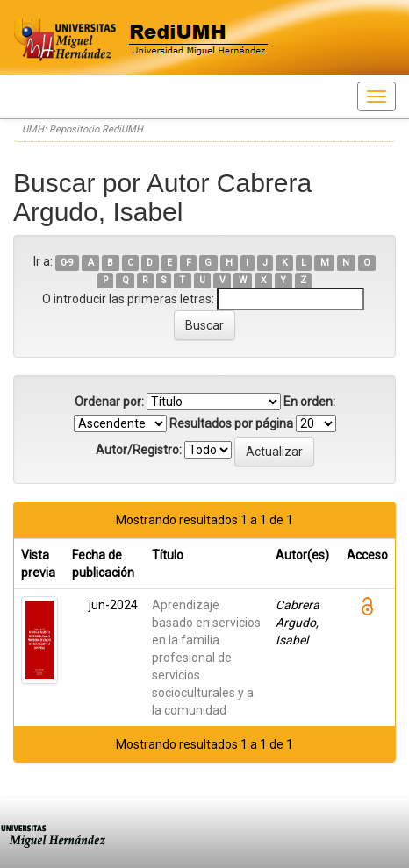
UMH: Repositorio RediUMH (83, 129)
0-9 (67, 263)
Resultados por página (231, 423)
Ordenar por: (109, 402)
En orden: (309, 402)
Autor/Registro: (139, 450)
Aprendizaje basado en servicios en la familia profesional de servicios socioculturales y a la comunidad (206, 658)
